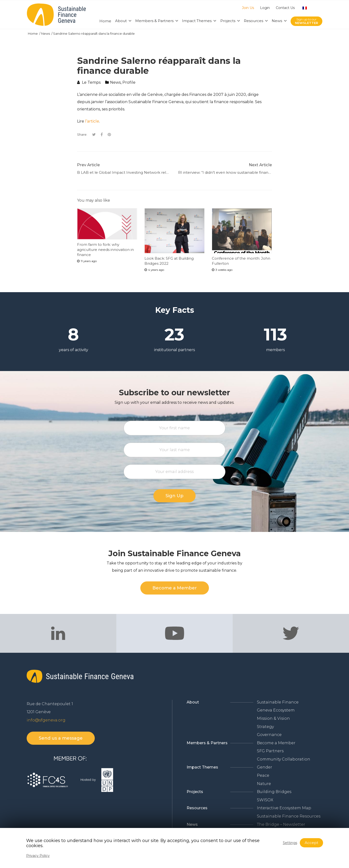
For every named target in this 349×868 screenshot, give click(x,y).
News (46, 33)
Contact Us (285, 8)
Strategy (265, 727)
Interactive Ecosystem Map (284, 808)
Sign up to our (306, 21)
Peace (263, 775)
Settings (290, 843)
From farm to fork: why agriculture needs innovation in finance (105, 250)
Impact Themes (202, 767)
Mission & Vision (273, 718)
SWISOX (265, 800)
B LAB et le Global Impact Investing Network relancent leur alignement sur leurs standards (161, 172)
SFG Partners (270, 751)
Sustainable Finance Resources (289, 816)
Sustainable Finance (278, 702)
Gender (265, 767)
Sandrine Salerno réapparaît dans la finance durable (94, 33)
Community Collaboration (284, 759)
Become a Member (276, 743)
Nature (264, 784)
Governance (269, 735)
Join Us (248, 8)
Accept (311, 843)
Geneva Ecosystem (276, 710)
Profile (129, 82)
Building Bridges (274, 792)
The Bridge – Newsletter (281, 824)
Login (265, 8)
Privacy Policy (38, 856)
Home (33, 33)
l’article (92, 121)
